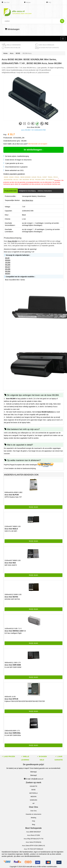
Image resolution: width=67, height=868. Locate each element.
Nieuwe (28, 2)
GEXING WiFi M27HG (12, 599)
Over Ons (7, 2)
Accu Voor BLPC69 (12, 495)
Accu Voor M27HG (11, 597)
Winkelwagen (12, 29)
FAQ (50, 2)
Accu (12, 53)
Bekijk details (33, 507)
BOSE (18, 53)
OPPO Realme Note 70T (13, 497)
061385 (8, 265)
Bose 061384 (13, 241)
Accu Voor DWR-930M (13, 665)
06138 (7, 258)
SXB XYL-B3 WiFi (11, 531)
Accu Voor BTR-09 (11, 699)
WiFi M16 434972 (11, 565)
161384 (8, 262)
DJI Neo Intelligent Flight (13, 633)
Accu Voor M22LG (11, 529)
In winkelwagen (33, 150)
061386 (8, 269)
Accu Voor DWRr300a (13, 733)
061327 (8, 267)
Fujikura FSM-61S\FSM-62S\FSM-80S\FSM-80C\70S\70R (25, 701)
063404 (8, 260)
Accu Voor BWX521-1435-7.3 (15, 631)
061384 (8, 271)
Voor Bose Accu (28, 200)
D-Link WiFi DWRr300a (13, 735)
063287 (8, 274)
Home (5, 53)
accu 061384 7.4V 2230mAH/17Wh (33, 130)
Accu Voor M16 (10, 563)
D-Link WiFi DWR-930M (13, 667)
